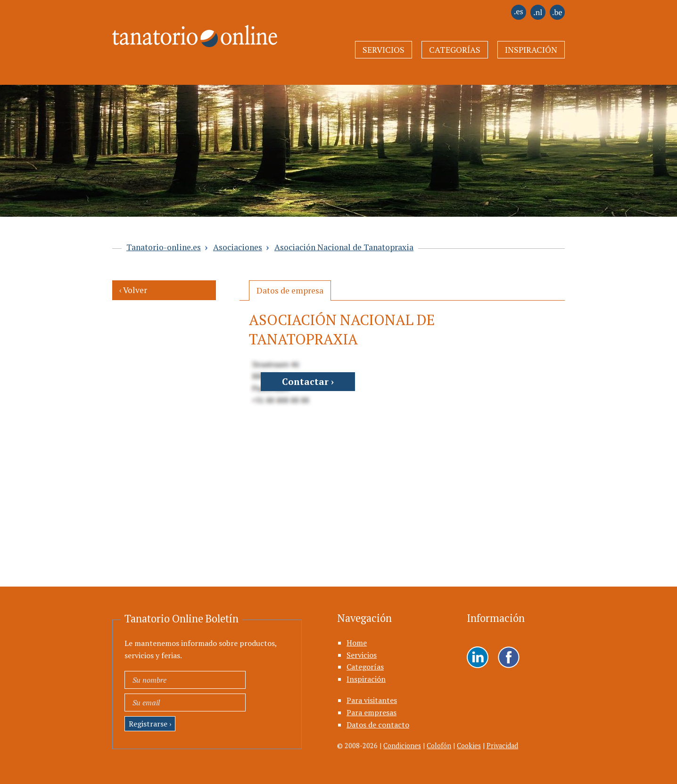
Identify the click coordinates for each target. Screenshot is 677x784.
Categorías (455, 50)
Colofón (439, 746)
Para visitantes (372, 700)
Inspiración (531, 50)
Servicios (384, 50)
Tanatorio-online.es (164, 247)
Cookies (469, 746)
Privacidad (502, 746)
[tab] (290, 290)
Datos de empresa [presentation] (290, 290)
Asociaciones (238, 247)
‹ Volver (133, 290)
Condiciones (402, 746)
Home (357, 643)
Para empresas (372, 712)
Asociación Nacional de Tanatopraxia (344, 247)
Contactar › (308, 381)
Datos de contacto (378, 725)
